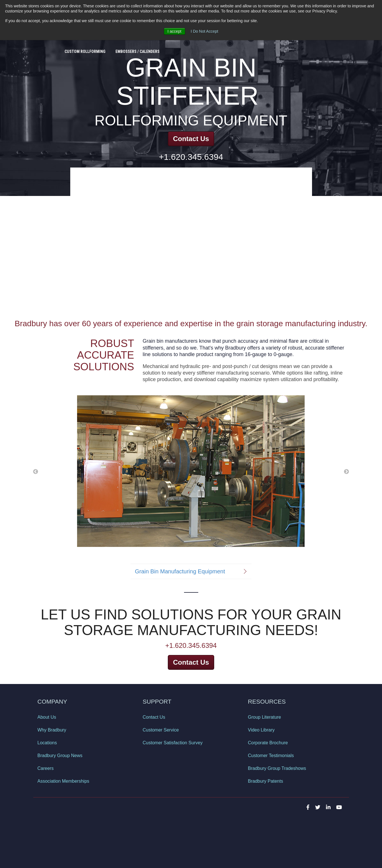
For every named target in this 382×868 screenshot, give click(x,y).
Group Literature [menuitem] (265, 717)
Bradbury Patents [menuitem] (266, 781)
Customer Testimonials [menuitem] (271, 756)
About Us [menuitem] (47, 717)
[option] (191, 472)
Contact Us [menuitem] (154, 717)
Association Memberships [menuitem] (63, 781)
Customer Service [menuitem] (161, 730)
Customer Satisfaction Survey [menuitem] (173, 743)
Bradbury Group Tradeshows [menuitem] (277, 768)
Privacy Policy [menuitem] (50, 829)
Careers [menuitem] (46, 768)
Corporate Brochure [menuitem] (268, 743)
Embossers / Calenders (138, 47)
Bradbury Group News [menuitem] (60, 756)
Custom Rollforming (85, 47)
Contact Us (191, 139)
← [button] (36, 472)
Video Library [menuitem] (261, 730)
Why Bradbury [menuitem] (52, 730)
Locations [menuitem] (47, 743)
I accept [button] (174, 31)
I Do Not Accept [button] (204, 31)
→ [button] (346, 472)
